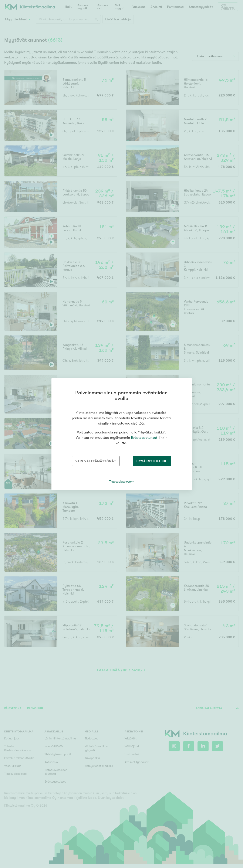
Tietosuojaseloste (120, 481)
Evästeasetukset (144, 438)
